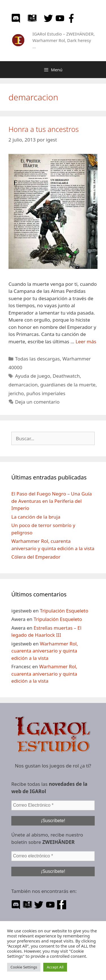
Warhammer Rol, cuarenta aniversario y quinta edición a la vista (45, 651)
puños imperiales (46, 393)
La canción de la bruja (36, 517)
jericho (16, 393)
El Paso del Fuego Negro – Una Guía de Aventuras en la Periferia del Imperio (52, 501)
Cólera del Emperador (36, 557)
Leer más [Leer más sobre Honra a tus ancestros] (86, 341)
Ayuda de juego (33, 376)
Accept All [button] (55, 967)
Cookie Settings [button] (24, 967)
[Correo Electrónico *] (53, 805)
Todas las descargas (37, 359)
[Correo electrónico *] (53, 856)
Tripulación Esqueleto (64, 611)
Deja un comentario (37, 402)
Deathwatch (66, 376)
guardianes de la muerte (68, 385)
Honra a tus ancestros (44, 129)
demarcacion (23, 385)
